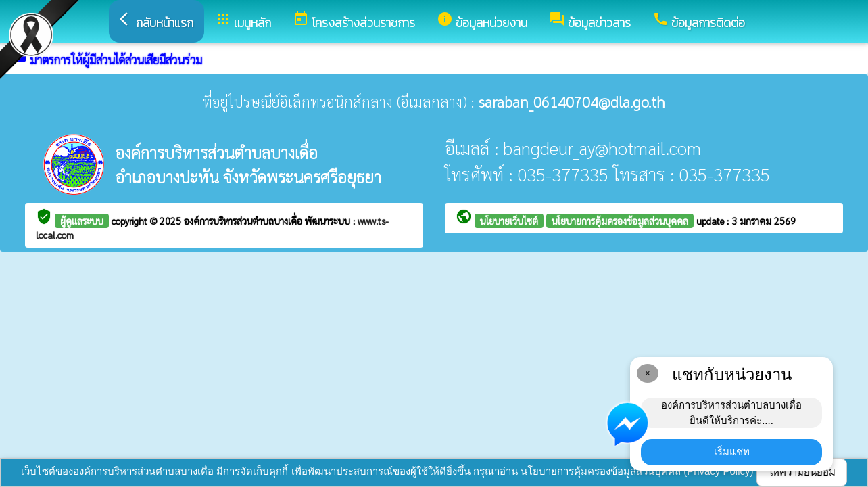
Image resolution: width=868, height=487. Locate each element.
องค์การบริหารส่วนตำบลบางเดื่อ (244, 221)
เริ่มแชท (732, 451)
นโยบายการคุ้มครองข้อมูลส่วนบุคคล (620, 221)
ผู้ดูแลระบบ (82, 221)
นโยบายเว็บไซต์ (509, 221)
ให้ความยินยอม (802, 472)
